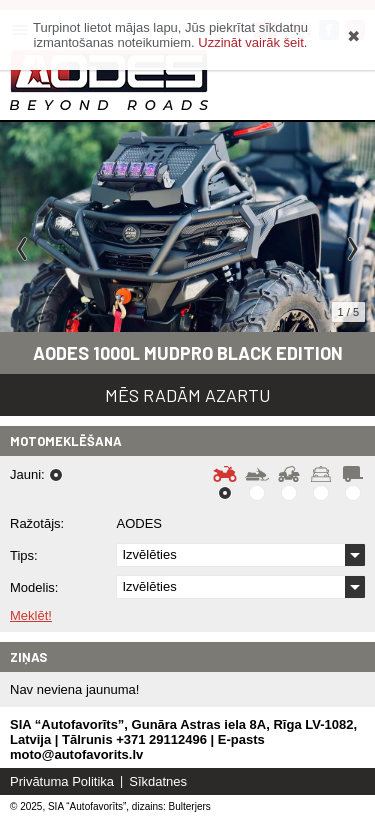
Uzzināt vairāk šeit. (252, 42)
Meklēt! (31, 616)
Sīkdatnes (158, 781)
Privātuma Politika (62, 781)
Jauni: (27, 475)
